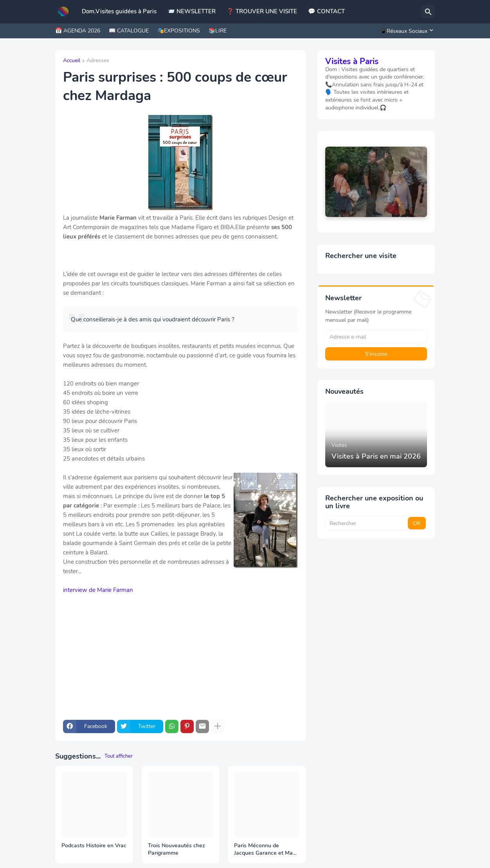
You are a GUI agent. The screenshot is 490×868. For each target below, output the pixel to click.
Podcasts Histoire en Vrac (94, 846)
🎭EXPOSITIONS (179, 31)
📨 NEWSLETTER (192, 11)
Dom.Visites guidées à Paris (119, 11)
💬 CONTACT (326, 11)
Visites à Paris (352, 61)
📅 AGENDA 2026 (78, 31)
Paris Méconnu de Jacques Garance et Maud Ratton (267, 850)
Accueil (72, 61)
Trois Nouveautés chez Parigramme (177, 849)
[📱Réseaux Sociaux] (405, 31)
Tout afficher (119, 756)
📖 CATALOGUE (129, 31)
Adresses (98, 61)
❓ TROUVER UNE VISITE (262, 11)
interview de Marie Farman (98, 590)
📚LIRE (218, 31)
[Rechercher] (428, 12)
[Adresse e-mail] (376, 337)
